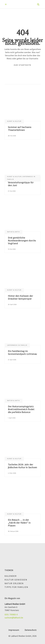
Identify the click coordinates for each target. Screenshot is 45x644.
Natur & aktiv (13, 232)
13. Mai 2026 (12, 249)
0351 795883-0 (11, 614)
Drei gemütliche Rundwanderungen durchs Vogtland (22, 240)
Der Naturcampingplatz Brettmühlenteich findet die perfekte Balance (21, 409)
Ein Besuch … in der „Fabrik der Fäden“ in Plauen (19, 523)
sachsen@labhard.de (14, 618)
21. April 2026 (12, 360)
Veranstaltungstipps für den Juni (21, 184)
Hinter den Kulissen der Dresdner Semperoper (20, 297)
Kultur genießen (16, 580)
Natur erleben (14, 583)
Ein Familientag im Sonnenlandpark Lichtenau (22, 352)
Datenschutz (31, 630)
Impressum (14, 630)
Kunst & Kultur (14, 121)
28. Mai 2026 (12, 136)
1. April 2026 (12, 418)
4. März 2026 (12, 473)
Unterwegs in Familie (17, 345)
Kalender (11, 576)
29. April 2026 (12, 304)
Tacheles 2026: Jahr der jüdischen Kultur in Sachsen (22, 466)
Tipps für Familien (16, 587)
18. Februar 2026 (13, 531)
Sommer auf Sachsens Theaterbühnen (20, 129)
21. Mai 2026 (12, 191)
